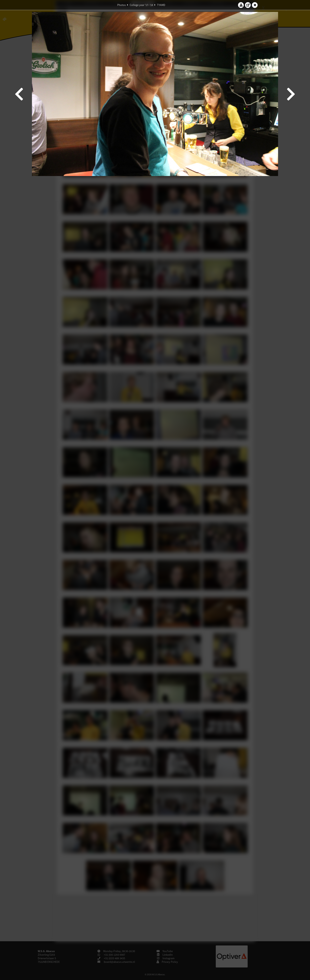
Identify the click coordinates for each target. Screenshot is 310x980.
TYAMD (161, 5)
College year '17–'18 (141, 5)
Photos (121, 5)
